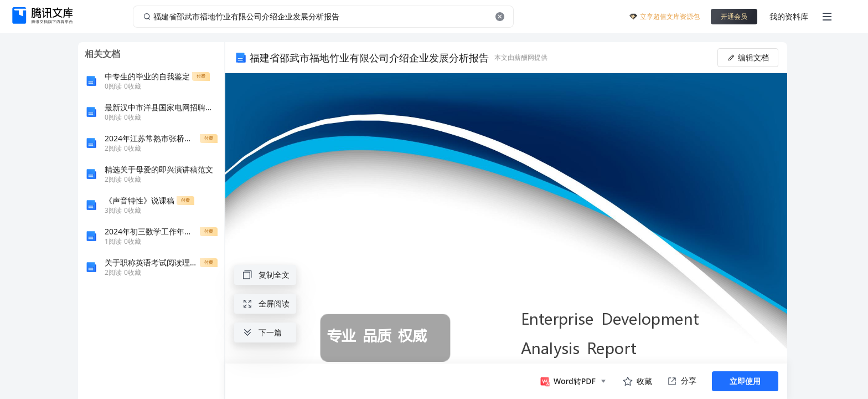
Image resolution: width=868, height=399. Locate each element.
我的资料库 (789, 16)
